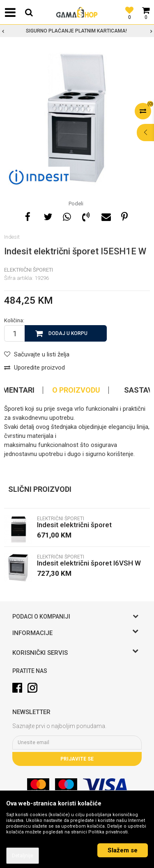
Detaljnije (23, 856)
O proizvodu (76, 390)
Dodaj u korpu (68, 333)
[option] (77, 31)
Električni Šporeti (29, 270)
